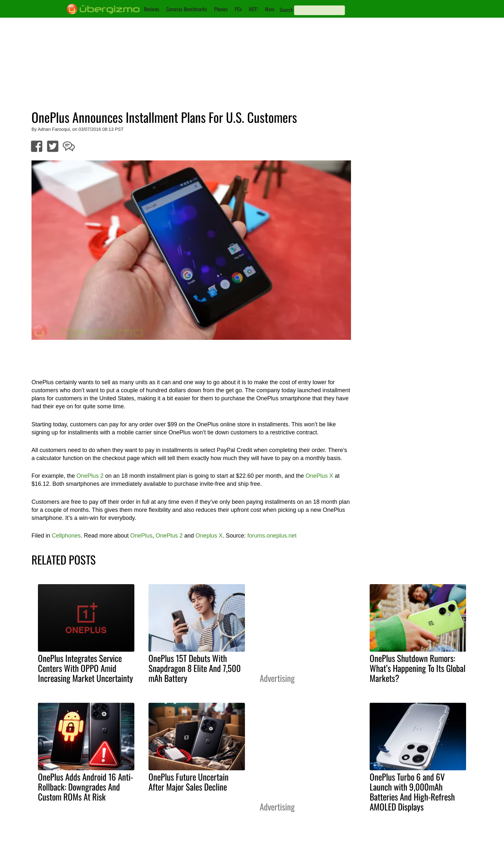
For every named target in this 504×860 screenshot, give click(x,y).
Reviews (152, 9)
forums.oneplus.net (272, 536)
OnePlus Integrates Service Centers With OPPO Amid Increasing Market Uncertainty (85, 668)
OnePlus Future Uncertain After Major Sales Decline (189, 782)
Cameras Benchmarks (187, 9)
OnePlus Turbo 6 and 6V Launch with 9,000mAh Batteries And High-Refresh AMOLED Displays (412, 792)
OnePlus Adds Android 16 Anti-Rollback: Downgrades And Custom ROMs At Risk (85, 787)
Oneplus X (209, 536)
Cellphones (66, 536)
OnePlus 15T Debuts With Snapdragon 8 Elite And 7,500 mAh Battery (195, 668)
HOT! (253, 9)
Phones (221, 9)
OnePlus (141, 536)
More (270, 9)
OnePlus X (319, 476)
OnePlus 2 (90, 476)
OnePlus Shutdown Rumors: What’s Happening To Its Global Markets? (418, 668)
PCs (238, 9)
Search (286, 10)
